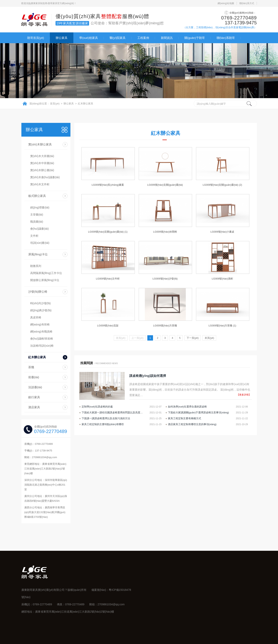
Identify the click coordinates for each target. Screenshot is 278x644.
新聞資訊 (167, 38)
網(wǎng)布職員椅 (41, 332)
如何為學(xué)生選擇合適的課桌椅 (187, 407)
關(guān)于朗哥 (195, 38)
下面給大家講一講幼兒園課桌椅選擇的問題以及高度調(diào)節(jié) (113, 412)
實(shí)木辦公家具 (40, 144)
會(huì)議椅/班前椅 (42, 339)
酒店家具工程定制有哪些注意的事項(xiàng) (192, 424)
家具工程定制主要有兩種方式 (185, 418)
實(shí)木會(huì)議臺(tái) (45, 177)
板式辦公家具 (37, 196)
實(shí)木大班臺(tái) (42, 156)
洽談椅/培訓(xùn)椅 (42, 346)
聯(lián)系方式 (247, 3)
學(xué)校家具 (88, 38)
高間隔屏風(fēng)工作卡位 (46, 273)
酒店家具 (34, 407)
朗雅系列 (36, 266)
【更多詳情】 (244, 395)
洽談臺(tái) (35, 387)
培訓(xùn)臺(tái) (40, 243)
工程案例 (143, 38)
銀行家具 (34, 397)
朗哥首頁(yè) (36, 38)
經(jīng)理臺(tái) (40, 207)
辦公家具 (62, 38)
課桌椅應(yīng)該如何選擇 (148, 376)
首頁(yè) (55, 104)
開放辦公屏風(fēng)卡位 (45, 280)
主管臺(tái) (37, 215)
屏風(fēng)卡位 (38, 254)
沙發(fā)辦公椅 (38, 292)
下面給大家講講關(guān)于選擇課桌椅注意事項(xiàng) (198, 412)
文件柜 (34, 236)
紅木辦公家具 (86, 104)
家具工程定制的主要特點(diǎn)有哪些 (103, 424)
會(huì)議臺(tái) (40, 229)
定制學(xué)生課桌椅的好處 (97, 407)
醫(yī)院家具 (118, 38)
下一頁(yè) (193, 338)
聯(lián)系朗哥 (226, 38)
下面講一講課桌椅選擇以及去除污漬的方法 (106, 418)
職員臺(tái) (37, 222)
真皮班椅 (36, 317)
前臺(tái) (34, 377)
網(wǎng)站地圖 (226, 3)
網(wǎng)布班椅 (40, 324)
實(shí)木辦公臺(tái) (42, 170)
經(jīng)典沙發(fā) (41, 310)
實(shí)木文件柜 (40, 184)
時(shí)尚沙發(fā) (41, 303)
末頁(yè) (209, 338)
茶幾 (31, 367)
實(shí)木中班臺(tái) (42, 163)
